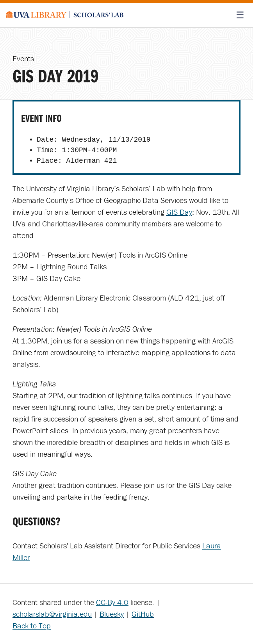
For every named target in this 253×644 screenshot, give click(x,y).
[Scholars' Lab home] (65, 15)
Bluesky (112, 614)
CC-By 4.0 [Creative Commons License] (112, 602)
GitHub (143, 614)
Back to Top (32, 625)
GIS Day (179, 212)
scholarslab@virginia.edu (52, 614)
